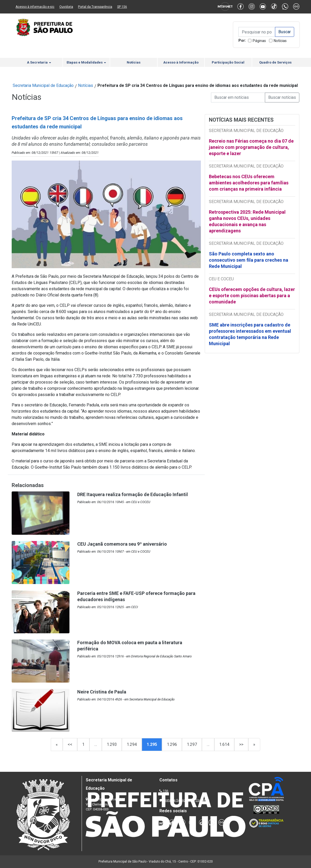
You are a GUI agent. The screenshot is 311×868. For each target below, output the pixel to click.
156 (165, 791)
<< (70, 744)
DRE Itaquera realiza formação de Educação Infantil (133, 494)
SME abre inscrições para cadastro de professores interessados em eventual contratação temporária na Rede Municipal (250, 334)
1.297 (192, 744)
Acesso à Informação (181, 62)
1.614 (224, 744)
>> (241, 744)
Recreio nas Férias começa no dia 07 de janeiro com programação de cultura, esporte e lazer (251, 147)
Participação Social (228, 62)
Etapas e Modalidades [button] (86, 62)
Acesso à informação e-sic (35, 7)
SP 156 (122, 7)
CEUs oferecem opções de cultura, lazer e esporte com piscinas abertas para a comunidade (252, 296)
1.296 (172, 744)
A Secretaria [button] (39, 62)
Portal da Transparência (95, 7)
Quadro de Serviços (275, 62)
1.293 (112, 744)
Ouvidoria (66, 7)
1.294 (132, 744)
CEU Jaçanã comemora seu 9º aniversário (122, 544)
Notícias (280, 41)
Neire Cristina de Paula (102, 692)
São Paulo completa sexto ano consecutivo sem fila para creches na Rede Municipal (249, 260)
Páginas (259, 41)
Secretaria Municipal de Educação (43, 85)
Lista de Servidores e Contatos (186, 800)
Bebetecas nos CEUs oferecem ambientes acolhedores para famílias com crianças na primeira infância (249, 183)
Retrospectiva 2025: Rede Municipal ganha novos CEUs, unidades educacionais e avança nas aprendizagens (247, 221)
